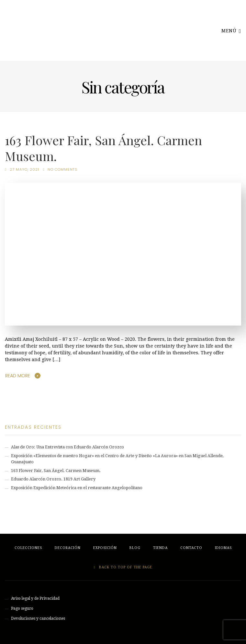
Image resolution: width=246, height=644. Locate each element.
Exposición (105, 548)
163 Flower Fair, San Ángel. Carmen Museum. (103, 148)
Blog (135, 548)
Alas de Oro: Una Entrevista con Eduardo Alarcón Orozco (67, 447)
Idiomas (223, 548)
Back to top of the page (123, 567)
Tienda (160, 548)
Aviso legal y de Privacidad (35, 598)
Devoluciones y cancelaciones (38, 618)
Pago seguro (22, 608)
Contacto (191, 548)
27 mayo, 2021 (24, 169)
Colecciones (28, 548)
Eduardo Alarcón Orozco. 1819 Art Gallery (53, 479)
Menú (231, 31)
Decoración (68, 548)
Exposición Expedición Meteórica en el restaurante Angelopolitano (77, 488)
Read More (18, 376)
